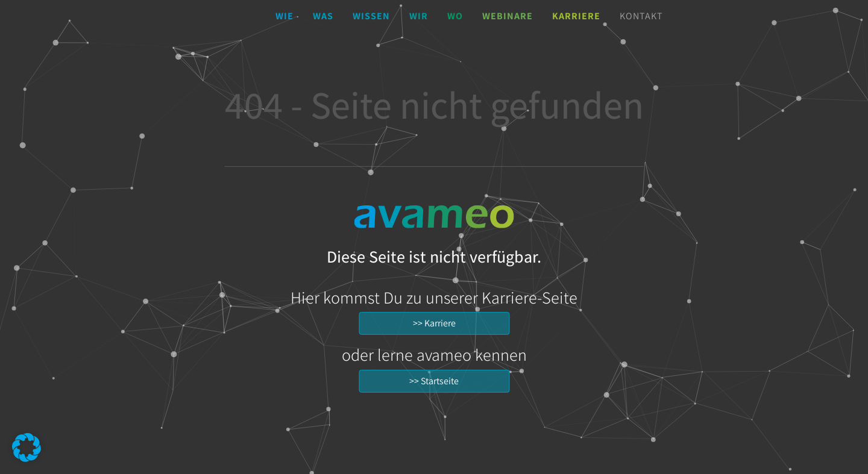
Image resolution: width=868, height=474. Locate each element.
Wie (285, 16)
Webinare (508, 16)
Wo (455, 16)
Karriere (576, 16)
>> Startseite (434, 381)
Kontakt (641, 16)
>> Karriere (434, 323)
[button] (27, 447)
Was (323, 16)
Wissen (371, 16)
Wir (419, 16)
